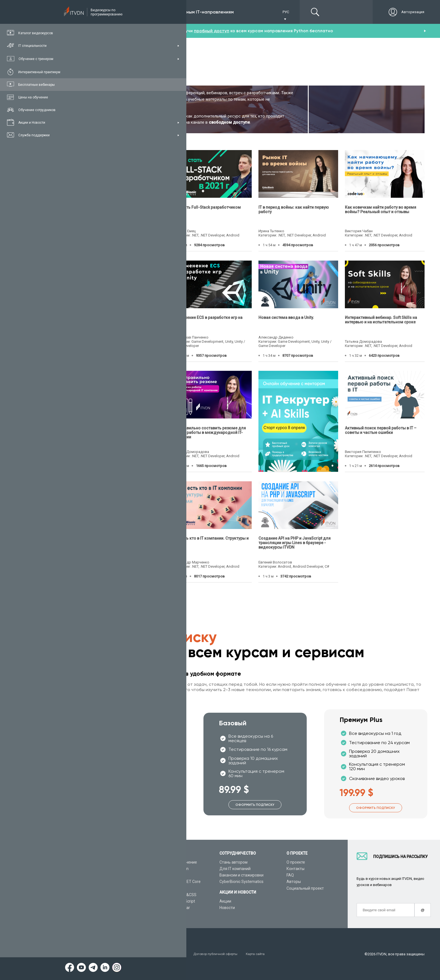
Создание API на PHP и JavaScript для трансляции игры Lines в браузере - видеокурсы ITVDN (295, 543)
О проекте (296, 862)
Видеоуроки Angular (171, 908)
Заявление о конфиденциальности (162, 954)
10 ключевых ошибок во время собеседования (115, 320)
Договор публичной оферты (225, 954)
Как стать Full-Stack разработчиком (206, 207)
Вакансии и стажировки (241, 875)
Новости (227, 908)
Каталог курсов (100, 869)
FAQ (290, 875)
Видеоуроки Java (169, 888)
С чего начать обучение (175, 862)
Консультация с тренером (110, 862)
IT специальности (102, 875)
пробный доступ (212, 31)
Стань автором (233, 862)
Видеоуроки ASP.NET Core (177, 882)
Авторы (294, 882)
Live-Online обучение (105, 895)
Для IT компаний (235, 869)
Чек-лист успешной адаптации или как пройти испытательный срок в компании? (123, 432)
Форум (92, 914)
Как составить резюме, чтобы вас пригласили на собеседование (118, 540)
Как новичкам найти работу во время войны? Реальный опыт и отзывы (381, 209)
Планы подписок (101, 882)
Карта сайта (268, 954)
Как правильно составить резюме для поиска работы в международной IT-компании (209, 432)
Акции (225, 901)
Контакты (295, 869)
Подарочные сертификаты (110, 888)
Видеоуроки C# (167, 875)
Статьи (92, 908)
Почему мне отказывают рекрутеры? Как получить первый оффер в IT (125, 209)
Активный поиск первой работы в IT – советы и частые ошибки (381, 430)
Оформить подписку (134, 805)
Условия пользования (105, 954)
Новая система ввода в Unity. (286, 318)
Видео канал (97, 901)
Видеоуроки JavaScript (174, 901)
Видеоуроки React (169, 914)
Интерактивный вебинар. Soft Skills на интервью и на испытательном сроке (381, 320)
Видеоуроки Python (171, 869)
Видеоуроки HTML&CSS (175, 895)
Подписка (106, 12)
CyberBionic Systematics (241, 882)
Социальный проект (305, 888)
